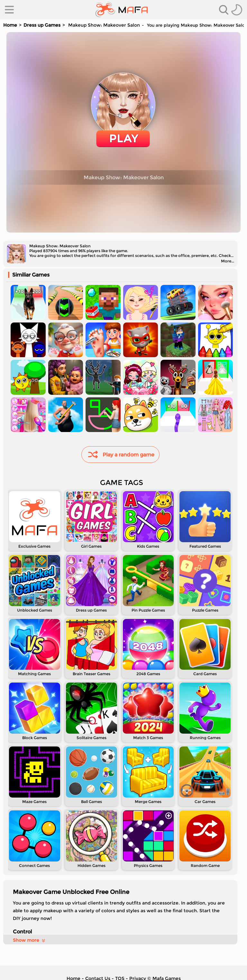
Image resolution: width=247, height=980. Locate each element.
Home (10, 25)
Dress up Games (42, 25)
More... (228, 261)
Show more (29, 940)
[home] (122, 10)
